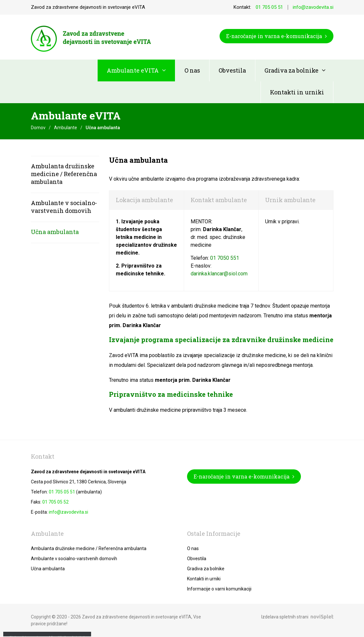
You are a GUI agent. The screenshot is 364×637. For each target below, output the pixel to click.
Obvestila (232, 70)
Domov (38, 128)
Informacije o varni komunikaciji (219, 589)
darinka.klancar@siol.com (219, 274)
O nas (192, 70)
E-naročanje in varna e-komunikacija (276, 36)
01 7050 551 (225, 258)
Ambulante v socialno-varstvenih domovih (64, 207)
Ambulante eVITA (133, 70)
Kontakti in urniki (297, 92)
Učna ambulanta (55, 232)
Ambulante (66, 128)
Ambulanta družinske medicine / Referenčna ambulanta (64, 174)
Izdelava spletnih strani (285, 617)
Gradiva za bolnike (291, 70)
